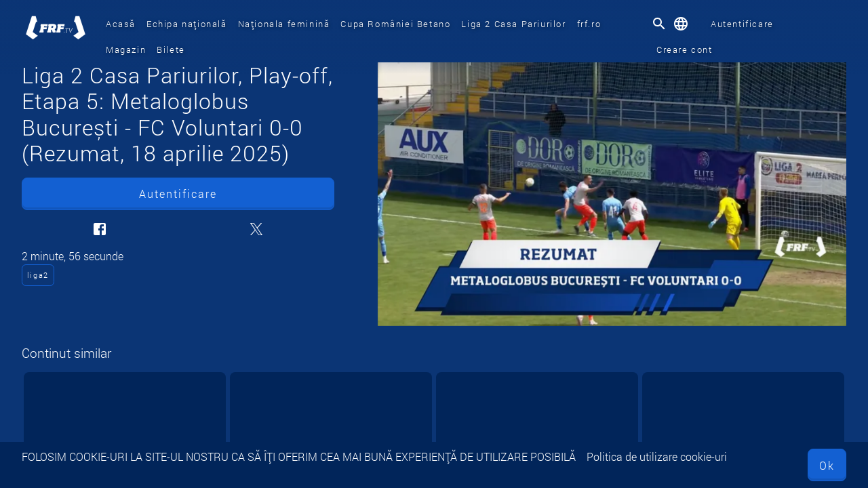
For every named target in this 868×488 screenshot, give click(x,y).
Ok (827, 465)
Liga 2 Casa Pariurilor (513, 24)
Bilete (171, 49)
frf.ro (589, 24)
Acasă (121, 24)
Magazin (126, 49)
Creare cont (685, 49)
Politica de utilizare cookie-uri (657, 456)
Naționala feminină (284, 24)
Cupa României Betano (395, 24)
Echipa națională (187, 24)
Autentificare (742, 24)
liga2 (38, 275)
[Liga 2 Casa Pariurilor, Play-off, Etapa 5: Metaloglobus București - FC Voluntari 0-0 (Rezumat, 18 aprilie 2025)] (612, 194)
